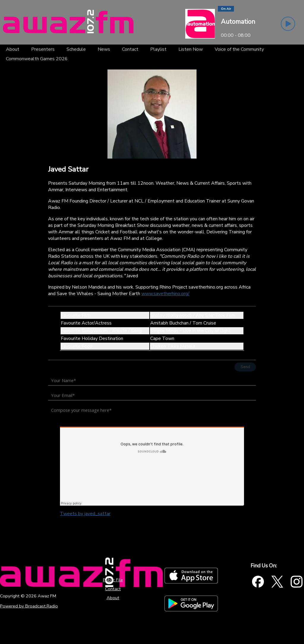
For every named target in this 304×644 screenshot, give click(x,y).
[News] (104, 49)
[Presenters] (43, 49)
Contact (113, 589)
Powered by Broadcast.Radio (29, 606)
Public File (113, 580)
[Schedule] (76, 49)
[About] (13, 49)
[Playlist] (158, 49)
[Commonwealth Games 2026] (37, 59)
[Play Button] (288, 24)
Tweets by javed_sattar (85, 514)
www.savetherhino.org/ (165, 294)
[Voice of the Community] (239, 49)
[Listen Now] (191, 49)
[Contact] (130, 49)
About (113, 598)
